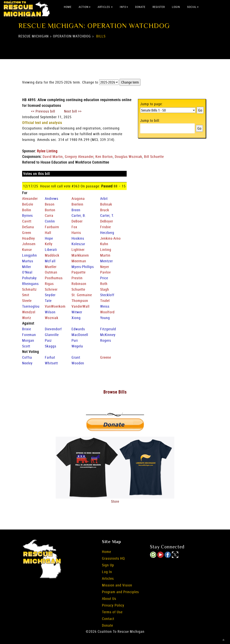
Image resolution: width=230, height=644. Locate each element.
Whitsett (51, 363)
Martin (105, 255)
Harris (76, 233)
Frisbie (106, 227)
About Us (109, 598)
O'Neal (27, 272)
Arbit (104, 198)
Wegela (77, 346)
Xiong (76, 318)
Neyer (105, 267)
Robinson (79, 284)
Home (68, 7)
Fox (74, 227)
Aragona (78, 198)
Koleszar (78, 244)
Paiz (48, 340)
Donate (140, 7)
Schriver (51, 289)
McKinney (108, 335)
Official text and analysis (42, 123)
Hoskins (78, 238)
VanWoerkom (55, 306)
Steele (27, 301)
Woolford (107, 312)
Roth (104, 284)
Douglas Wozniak (128, 156)
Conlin (50, 221)
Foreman (29, 335)
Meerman (79, 261)
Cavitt (27, 221)
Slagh (105, 289)
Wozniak (52, 318)
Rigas (49, 284)
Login (176, 7)
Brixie (27, 329)
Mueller (51, 267)
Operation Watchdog (72, 36)
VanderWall (81, 306)
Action (85, 7)
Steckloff (107, 295)
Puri (75, 340)
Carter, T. (107, 215)
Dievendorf (53, 329)
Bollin (27, 210)
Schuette (78, 289)
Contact (108, 619)
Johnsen (29, 244)
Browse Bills (115, 392)
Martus (28, 261)
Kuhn (104, 244)
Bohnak (106, 204)
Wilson (50, 312)
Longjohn (30, 255)
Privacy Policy (113, 605)
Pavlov (106, 272)
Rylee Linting (47, 151)
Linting (106, 249)
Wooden (78, 363)
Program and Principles (120, 592)
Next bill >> (73, 111)
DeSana (28, 227)
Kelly (49, 244)
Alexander (30, 198)
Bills (101, 36)
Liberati (51, 249)
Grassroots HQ (113, 558)
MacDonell (80, 335)
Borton (50, 210)
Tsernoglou (31, 306)
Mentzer (107, 261)
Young (105, 318)
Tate (48, 301)
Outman (51, 272)
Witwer (77, 312)
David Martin (53, 156)
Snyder (50, 295)
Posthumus (54, 278)
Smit (26, 295)
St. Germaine (82, 295)
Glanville (52, 335)
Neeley (27, 363)
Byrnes (27, 215)
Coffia (27, 357)
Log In (107, 572)
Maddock (52, 255)
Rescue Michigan (33, 36)
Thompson (80, 301)
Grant (76, 357)
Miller (27, 267)
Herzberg (107, 233)
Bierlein (77, 204)
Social (193, 7)
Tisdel (105, 301)
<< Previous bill (43, 111)
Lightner (78, 249)
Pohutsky (29, 278)
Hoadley (29, 238)
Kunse (27, 249)
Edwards (78, 329)
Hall (48, 233)
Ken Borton (104, 156)
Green (27, 233)
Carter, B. (79, 215)
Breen (76, 210)
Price (104, 278)
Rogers (106, 340)
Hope (49, 238)
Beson (50, 204)
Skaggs (51, 346)
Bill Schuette (154, 156)
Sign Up (108, 565)
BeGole (28, 204)
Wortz (27, 318)
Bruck (105, 210)
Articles (105, 7)
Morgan (28, 340)
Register (159, 7)
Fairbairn (52, 227)
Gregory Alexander (79, 156)
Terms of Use (112, 612)
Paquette (79, 272)
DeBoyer (107, 221)
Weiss (105, 306)
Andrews (52, 198)
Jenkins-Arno (110, 238)
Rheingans (30, 284)
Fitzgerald (108, 329)
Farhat (50, 357)
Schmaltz (29, 289)
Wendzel (29, 312)
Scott (26, 346)
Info (124, 7)
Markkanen (80, 255)
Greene (106, 357)
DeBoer (77, 221)
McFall (50, 261)
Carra (49, 215)
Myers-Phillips (83, 267)
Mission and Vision (117, 585)
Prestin (77, 278)
